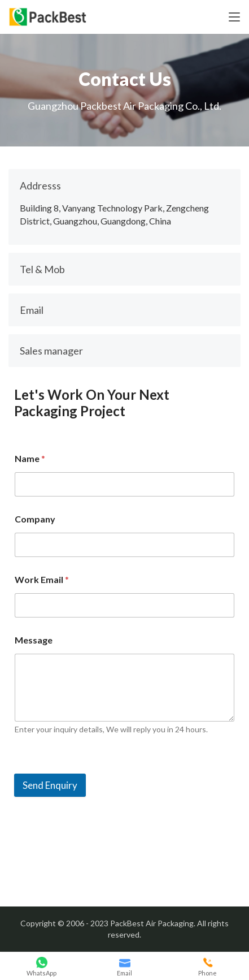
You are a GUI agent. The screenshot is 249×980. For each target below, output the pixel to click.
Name (30, 458)
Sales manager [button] (51, 351)
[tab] (124, 185)
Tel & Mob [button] (42, 269)
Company (35, 519)
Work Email (42, 579)
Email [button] (32, 310)
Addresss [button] (40, 185)
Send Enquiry (50, 785)
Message (34, 640)
